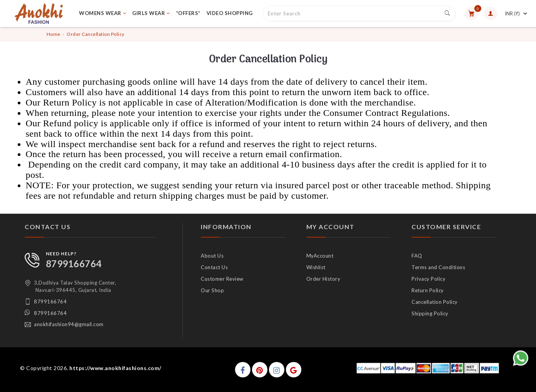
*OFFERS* (188, 13)
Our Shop (212, 290)
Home (54, 34)
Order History (323, 279)
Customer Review (222, 279)
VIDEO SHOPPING (230, 13)
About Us (212, 256)
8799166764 (74, 264)
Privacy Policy (428, 279)
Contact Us (214, 267)
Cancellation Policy (435, 302)
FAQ (417, 256)
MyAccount (320, 256)
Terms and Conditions (438, 267)
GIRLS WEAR (151, 13)
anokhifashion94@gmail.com (69, 324)
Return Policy (428, 290)
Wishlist (316, 267)
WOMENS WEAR (102, 13)
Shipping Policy (430, 313)
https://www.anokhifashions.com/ (115, 368)
